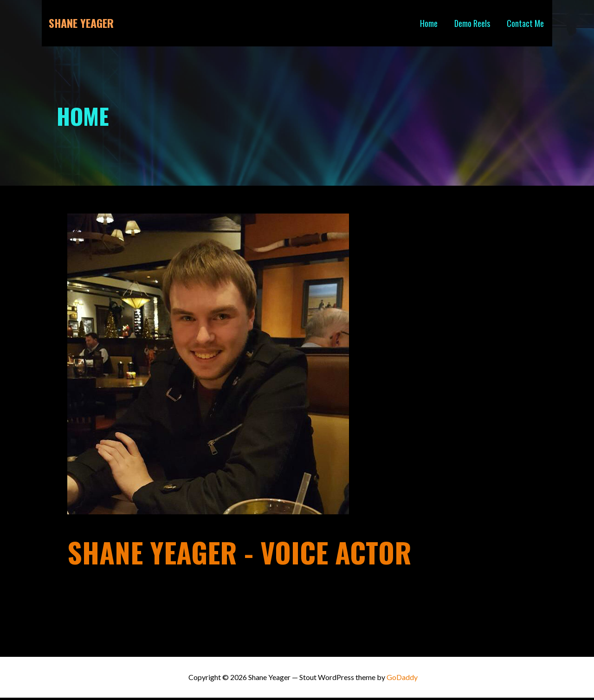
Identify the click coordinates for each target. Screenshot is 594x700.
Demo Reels (472, 23)
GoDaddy (402, 677)
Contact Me (525, 23)
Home (429, 23)
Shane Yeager (81, 23)
